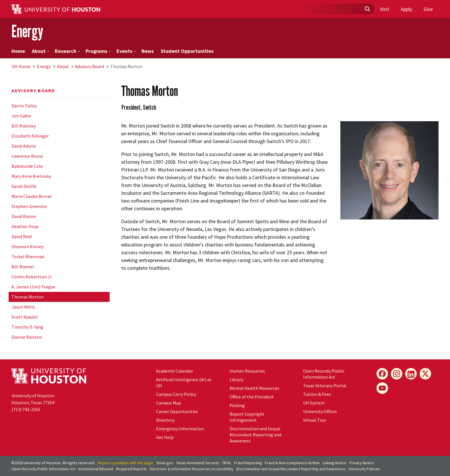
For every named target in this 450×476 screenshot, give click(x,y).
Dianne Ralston (27, 337)
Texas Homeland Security (198, 463)
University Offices (320, 411)
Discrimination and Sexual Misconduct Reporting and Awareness (255, 435)
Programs (98, 51)
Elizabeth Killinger (30, 136)
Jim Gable (21, 116)
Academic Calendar (175, 371)
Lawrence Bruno (27, 156)
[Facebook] (382, 374)
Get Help (165, 437)
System (314, 403)
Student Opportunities (187, 51)
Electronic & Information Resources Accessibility (192, 469)
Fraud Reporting (248, 463)
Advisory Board (89, 66)
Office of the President (252, 397)
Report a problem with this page (126, 463)
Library (236, 379)
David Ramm (24, 216)
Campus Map (169, 403)
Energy (27, 31)
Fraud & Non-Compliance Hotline (292, 463)
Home (18, 51)
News (148, 51)
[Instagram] (397, 374)
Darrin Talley (24, 106)
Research (67, 51)
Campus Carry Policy (176, 394)
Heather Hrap (25, 226)
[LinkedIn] (411, 374)
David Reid (22, 236)
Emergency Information (180, 429)
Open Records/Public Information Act (324, 374)
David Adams (24, 146)
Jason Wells (23, 307)
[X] (425, 374)
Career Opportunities (177, 411)
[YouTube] (382, 388)
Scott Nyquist (25, 317)
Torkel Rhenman (28, 257)
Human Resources (247, 371)
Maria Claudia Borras (32, 196)
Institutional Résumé (96, 469)
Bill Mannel (23, 267)
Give (428, 9)
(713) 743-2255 (26, 409)
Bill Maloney (24, 126)
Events (126, 51)
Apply (406, 9)
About (41, 51)
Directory (165, 420)
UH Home (21, 66)
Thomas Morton (28, 297)
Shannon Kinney (27, 246)
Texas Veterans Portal (325, 386)
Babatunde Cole (27, 166)
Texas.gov (165, 463)
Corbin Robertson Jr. (32, 277)
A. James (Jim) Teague (33, 287)
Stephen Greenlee (29, 206)
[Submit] (367, 9)
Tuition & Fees (317, 394)
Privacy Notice (362, 463)
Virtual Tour (315, 420)
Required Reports (132, 469)
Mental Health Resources (254, 388)
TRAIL (227, 463)
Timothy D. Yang (27, 327)
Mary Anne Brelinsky (31, 176)
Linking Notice (334, 463)
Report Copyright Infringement (247, 417)
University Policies (364, 469)
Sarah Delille (24, 186)
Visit (385, 9)
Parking (237, 405)
